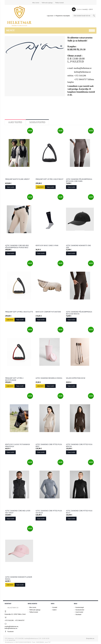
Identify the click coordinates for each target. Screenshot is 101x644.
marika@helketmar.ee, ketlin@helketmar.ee (12, 627)
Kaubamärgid (80, 607)
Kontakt (55, 607)
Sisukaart (78, 614)
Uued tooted (15, 122)
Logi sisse (50, 16)
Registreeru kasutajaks (63, 16)
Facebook (11, 631)
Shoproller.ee (90, 638)
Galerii (54, 610)
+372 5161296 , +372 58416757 (15, 620)
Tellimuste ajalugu (47, 3)
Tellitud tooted (59, 3)
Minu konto (36, 3)
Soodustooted (37, 122)
